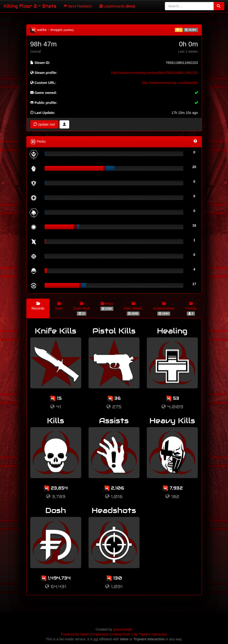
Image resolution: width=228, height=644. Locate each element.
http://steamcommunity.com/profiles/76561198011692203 (154, 73)
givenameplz (123, 629)
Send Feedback (78, 6)
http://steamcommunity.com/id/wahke (170, 83)
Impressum (101, 634)
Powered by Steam (75, 634)
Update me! (44, 124)
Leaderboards (117, 6)
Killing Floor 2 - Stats (30, 6)
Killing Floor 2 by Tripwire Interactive (140, 634)
